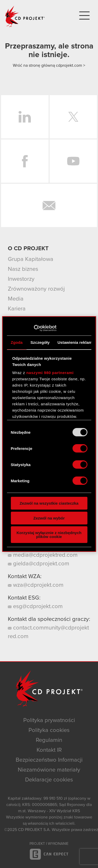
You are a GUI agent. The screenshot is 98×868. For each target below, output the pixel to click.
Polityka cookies (49, 730)
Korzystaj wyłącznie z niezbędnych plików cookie (49, 535)
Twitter (73, 117)
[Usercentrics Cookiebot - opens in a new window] (34, 328)
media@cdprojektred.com (43, 555)
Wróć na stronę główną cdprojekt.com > (49, 65)
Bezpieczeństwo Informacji (49, 760)
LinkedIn (25, 117)
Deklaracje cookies (49, 780)
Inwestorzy (21, 279)
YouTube (73, 161)
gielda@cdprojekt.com (39, 564)
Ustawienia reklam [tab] (75, 342)
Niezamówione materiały (49, 770)
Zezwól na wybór (49, 518)
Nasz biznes (23, 269)
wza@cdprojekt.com (36, 585)
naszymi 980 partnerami (50, 373)
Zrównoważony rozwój (36, 289)
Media (16, 299)
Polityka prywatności (49, 720)
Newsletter (49, 205)
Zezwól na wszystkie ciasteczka (49, 503)
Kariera (17, 309)
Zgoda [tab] (17, 342)
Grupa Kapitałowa (31, 259)
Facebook (25, 161)
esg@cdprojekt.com (35, 607)
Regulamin (49, 740)
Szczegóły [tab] (40, 342)
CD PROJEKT (25, 16)
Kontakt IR (49, 750)
